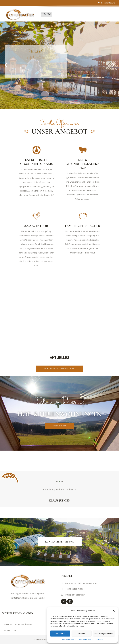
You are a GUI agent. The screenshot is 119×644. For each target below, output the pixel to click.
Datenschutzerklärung (69, 639)
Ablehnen (81, 634)
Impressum (99, 639)
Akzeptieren (60, 634)
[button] (114, 611)
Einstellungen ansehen (104, 634)
